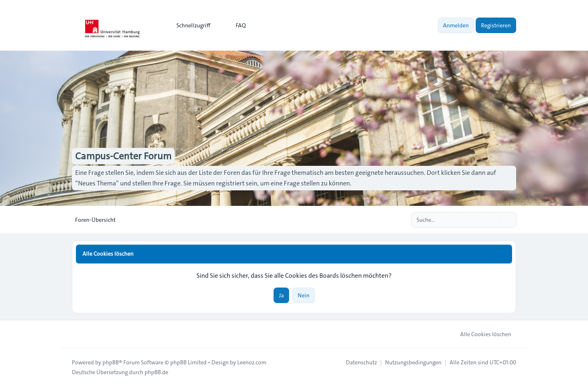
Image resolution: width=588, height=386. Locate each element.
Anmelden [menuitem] (456, 25)
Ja (281, 295)
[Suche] (493, 220)
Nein (304, 295)
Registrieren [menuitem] (496, 25)
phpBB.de (156, 372)
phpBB (111, 362)
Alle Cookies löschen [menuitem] (480, 334)
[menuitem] (190, 25)
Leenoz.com (252, 362)
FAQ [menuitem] (235, 25)
